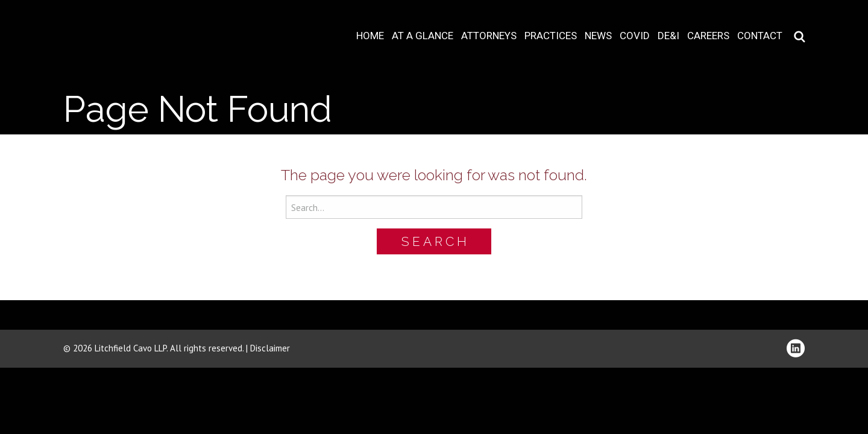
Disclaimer (270, 348)
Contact (760, 36)
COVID (635, 36)
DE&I (668, 36)
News (598, 36)
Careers (708, 36)
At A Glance (423, 36)
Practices (551, 36)
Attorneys (489, 36)
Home (370, 36)
